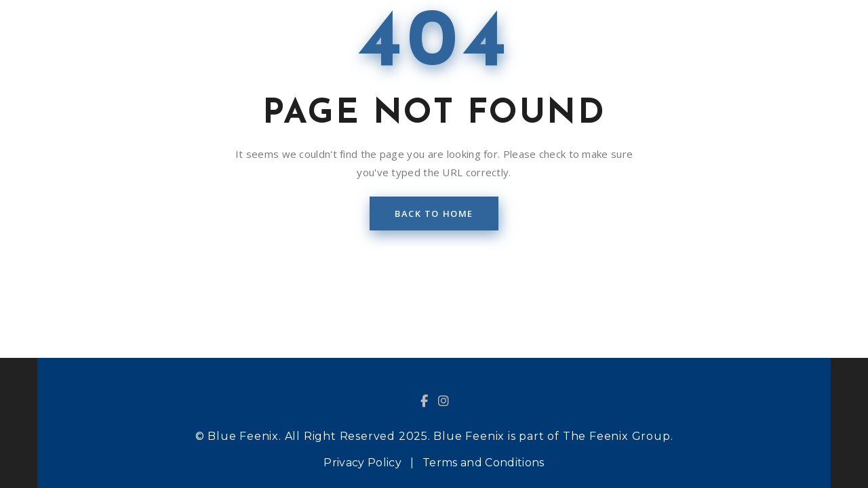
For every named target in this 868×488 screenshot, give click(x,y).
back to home (434, 213)
